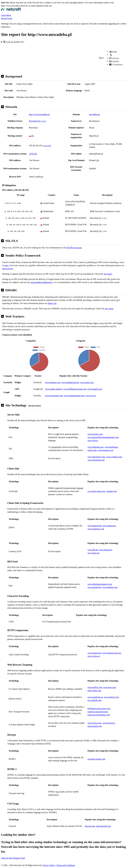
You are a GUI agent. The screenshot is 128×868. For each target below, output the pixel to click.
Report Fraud (7, 18)
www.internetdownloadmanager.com (103, 437)
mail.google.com (95, 726)
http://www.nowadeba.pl (39, 114)
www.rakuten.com (53, 382)
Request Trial (19, 858)
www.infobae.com (110, 587)
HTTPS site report (74, 248)
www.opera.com (87, 382)
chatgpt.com (111, 491)
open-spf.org (7, 269)
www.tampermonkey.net (74, 396)
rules (6, 265)
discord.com (90, 826)
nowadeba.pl (94, 114)
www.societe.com (95, 434)
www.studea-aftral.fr (54, 389)
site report (108, 274)
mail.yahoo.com (94, 691)
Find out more (7, 858)
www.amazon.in (94, 653)
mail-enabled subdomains (41, 282)
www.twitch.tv (109, 723)
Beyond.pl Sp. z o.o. (37, 121)
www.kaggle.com (95, 389)
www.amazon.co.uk (96, 529)
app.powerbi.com (103, 826)
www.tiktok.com (95, 700)
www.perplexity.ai (95, 697)
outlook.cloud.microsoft (98, 712)
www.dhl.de (93, 550)
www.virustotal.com (96, 460)
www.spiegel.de (94, 587)
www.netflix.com (95, 687)
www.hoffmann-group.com (75, 389)
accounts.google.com (96, 759)
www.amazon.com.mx (112, 653)
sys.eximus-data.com (96, 491)
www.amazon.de (94, 526)
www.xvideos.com (114, 457)
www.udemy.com (111, 697)
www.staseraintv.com (54, 396)
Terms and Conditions (66, 865)
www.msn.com (109, 687)
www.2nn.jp (93, 440)
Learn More (6, 15)
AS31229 (33, 154)
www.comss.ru (94, 656)
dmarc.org (52, 303)
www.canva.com (94, 723)
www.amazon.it (109, 526)
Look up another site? (14, 42)
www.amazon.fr (105, 550)
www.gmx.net (93, 553)
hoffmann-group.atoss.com (99, 708)
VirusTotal (47, 146)
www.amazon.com (105, 450)
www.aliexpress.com (96, 457)
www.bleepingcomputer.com (100, 584)
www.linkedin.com (96, 447)
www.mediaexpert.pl (70, 382)
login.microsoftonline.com (99, 715)
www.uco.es (91, 396)
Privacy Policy (49, 865)
